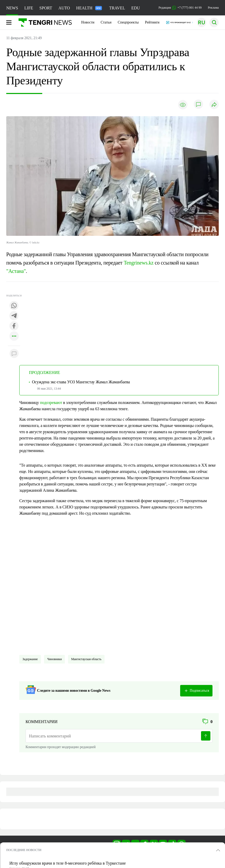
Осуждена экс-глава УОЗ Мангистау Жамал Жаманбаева (81, 382)
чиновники (54, 659)
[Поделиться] (214, 105)
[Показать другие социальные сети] (14, 336)
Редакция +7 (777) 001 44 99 (180, 8)
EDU (136, 8)
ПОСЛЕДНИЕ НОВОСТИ (24, 850)
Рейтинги (152, 22)
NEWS (12, 8)
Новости (88, 22)
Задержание (30, 659)
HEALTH (89, 8)
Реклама (213, 8)
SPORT (46, 8)
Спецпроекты (128, 22)
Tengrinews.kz (138, 263)
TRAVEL (117, 8)
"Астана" (16, 271)
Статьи (106, 22)
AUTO (64, 8)
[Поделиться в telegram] (14, 316)
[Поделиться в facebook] (14, 326)
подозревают (51, 403)
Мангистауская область (86, 659)
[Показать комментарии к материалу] (14, 354)
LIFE (29, 8)
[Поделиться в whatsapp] (14, 306)
